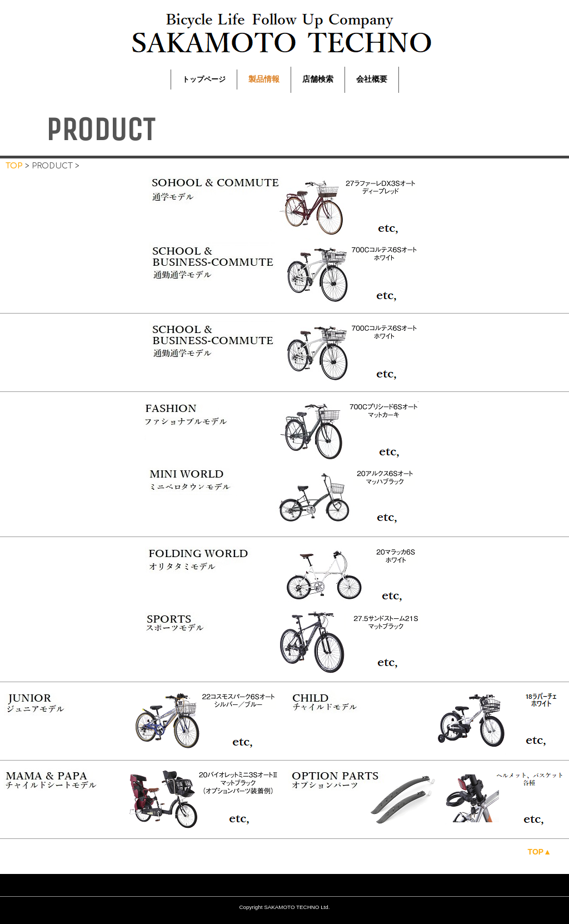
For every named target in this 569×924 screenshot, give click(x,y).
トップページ (204, 79)
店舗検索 (318, 79)
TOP (14, 166)
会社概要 (372, 79)
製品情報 (264, 79)
